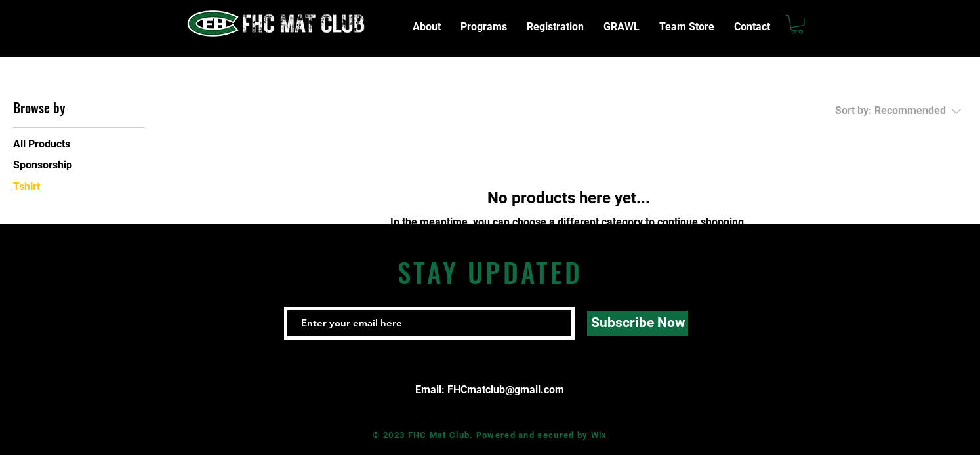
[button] (797, 25)
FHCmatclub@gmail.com (506, 390)
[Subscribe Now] (638, 323)
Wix (599, 435)
